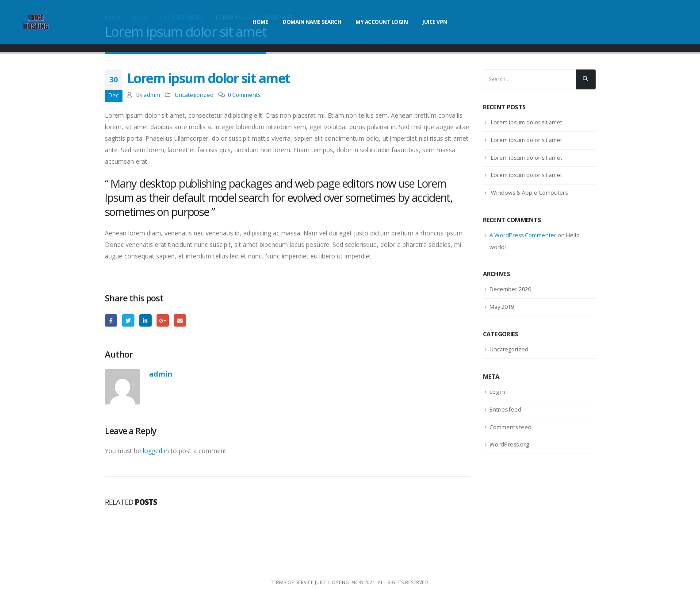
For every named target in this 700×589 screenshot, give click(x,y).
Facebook (111, 321)
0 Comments (244, 95)
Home (260, 22)
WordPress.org (510, 450)
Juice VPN (435, 22)
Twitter (129, 321)
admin (152, 95)
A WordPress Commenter (523, 239)
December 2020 (510, 293)
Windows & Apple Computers (530, 195)
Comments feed (511, 432)
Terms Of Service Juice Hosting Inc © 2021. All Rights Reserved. (350, 583)
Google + (165, 321)
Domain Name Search (312, 22)
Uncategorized (194, 95)
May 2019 (502, 311)
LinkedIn (147, 321)
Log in (497, 397)
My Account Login (382, 22)
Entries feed (506, 415)
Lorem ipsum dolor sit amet (527, 123)
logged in (156, 452)
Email (183, 321)
